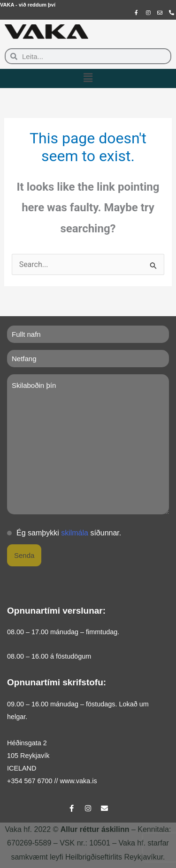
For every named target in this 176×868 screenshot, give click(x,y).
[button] (88, 78)
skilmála (75, 533)
